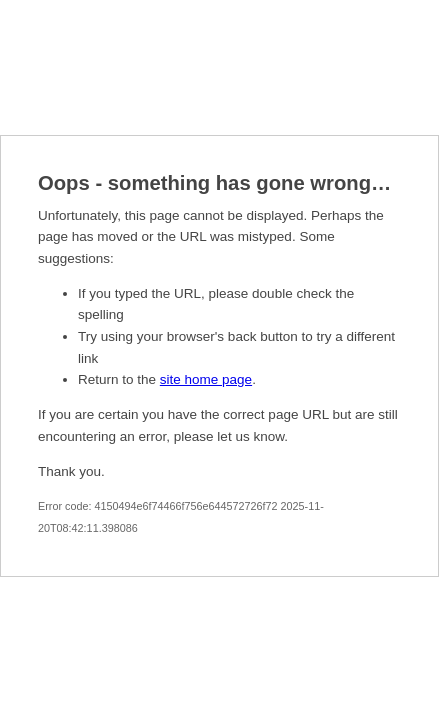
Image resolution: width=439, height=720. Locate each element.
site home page (206, 379)
